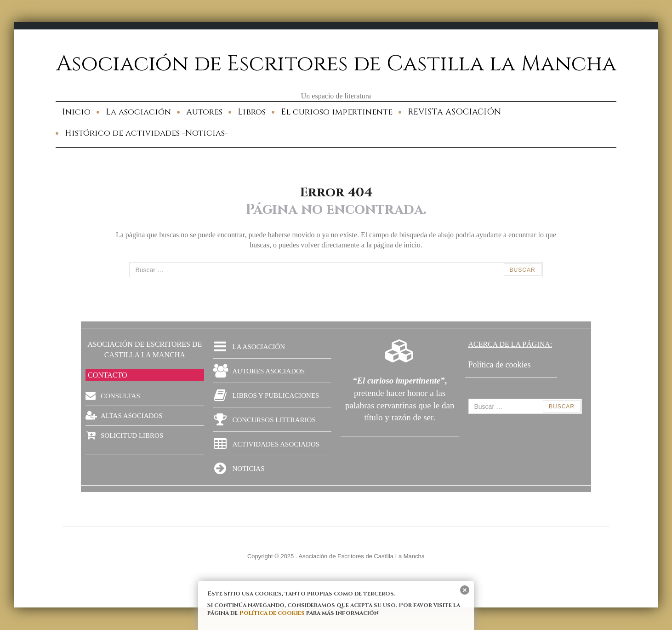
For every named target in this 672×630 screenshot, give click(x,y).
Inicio (76, 112)
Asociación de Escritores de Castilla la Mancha (336, 64)
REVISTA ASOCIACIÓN (454, 112)
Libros (252, 112)
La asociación (138, 112)
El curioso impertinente (337, 112)
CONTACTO (108, 375)
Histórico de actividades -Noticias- (146, 133)
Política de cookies (272, 613)
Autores (204, 112)
